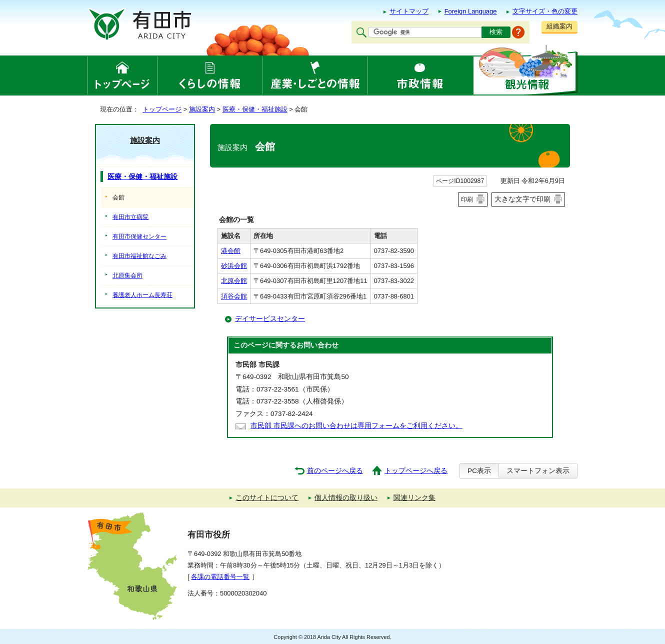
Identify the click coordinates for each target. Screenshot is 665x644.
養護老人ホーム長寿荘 (142, 295)
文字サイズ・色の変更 (545, 11)
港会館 (231, 251)
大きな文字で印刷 (522, 199)
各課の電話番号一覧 (220, 577)
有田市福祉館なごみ (139, 256)
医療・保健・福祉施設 (255, 109)
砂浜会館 (234, 266)
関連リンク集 (414, 498)
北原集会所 (127, 275)
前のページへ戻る (335, 471)
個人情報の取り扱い (346, 498)
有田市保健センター (139, 236)
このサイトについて (267, 498)
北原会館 (234, 281)
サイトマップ (409, 11)
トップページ (162, 109)
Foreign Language (471, 11)
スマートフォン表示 (538, 471)
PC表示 (479, 471)
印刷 (467, 199)
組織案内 (559, 26)
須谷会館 (234, 296)
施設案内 (202, 109)
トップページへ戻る (416, 471)
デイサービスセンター (270, 319)
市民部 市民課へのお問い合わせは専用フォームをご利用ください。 (356, 426)
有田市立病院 (130, 217)
